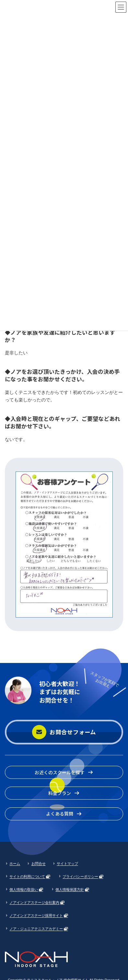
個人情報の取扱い (24, 889)
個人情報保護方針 (70, 889)
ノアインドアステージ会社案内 (34, 902)
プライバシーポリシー (80, 876)
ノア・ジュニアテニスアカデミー (36, 928)
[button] (64, 732)
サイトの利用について (27, 876)
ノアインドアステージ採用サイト (36, 915)
